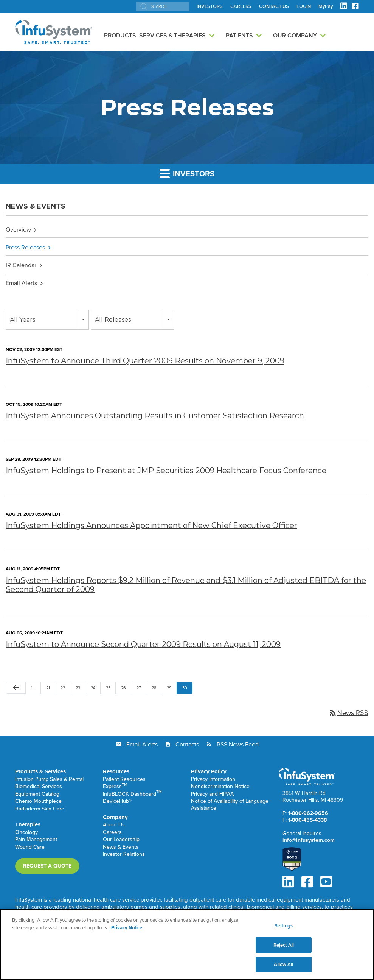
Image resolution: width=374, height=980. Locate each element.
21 (48, 688)
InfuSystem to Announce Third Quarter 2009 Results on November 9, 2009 (145, 361)
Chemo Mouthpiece (38, 802)
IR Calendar (21, 265)
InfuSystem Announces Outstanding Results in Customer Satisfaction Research (155, 416)
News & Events (121, 847)
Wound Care (30, 847)
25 (108, 688)
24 (93, 688)
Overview (18, 230)
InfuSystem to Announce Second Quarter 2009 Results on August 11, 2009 (143, 644)
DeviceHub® (117, 802)
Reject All (284, 945)
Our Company (295, 35)
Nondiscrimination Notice (220, 787)
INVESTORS (210, 6)
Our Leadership (121, 840)
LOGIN (304, 6)
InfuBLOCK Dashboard (132, 794)
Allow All (283, 965)
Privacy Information (213, 780)
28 (154, 688)
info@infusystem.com (309, 840)
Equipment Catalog (37, 794)
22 (63, 688)
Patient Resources (124, 780)
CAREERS (241, 6)
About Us (114, 825)
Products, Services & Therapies (155, 35)
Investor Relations (124, 855)
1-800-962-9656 (308, 813)
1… (33, 688)
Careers (112, 833)
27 (139, 688)
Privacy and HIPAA (212, 794)
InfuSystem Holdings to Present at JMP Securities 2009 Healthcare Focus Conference (166, 471)
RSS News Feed (238, 744)
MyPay (326, 6)
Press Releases (25, 247)
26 (123, 688)
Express (115, 787)
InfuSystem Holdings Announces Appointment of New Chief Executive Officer (151, 525)
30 (185, 688)
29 (169, 688)
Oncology (26, 833)
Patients (239, 35)
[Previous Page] (16, 688)
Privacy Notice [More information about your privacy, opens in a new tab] (127, 928)
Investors (187, 174)
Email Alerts (21, 283)
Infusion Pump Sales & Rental (49, 780)
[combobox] (47, 320)
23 (78, 688)
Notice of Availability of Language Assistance (230, 805)
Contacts (187, 744)
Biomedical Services (39, 787)
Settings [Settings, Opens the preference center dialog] (284, 926)
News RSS (348, 713)
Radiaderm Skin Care (40, 809)
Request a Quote (47, 866)
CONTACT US (274, 6)
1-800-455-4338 (307, 820)
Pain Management (36, 840)
